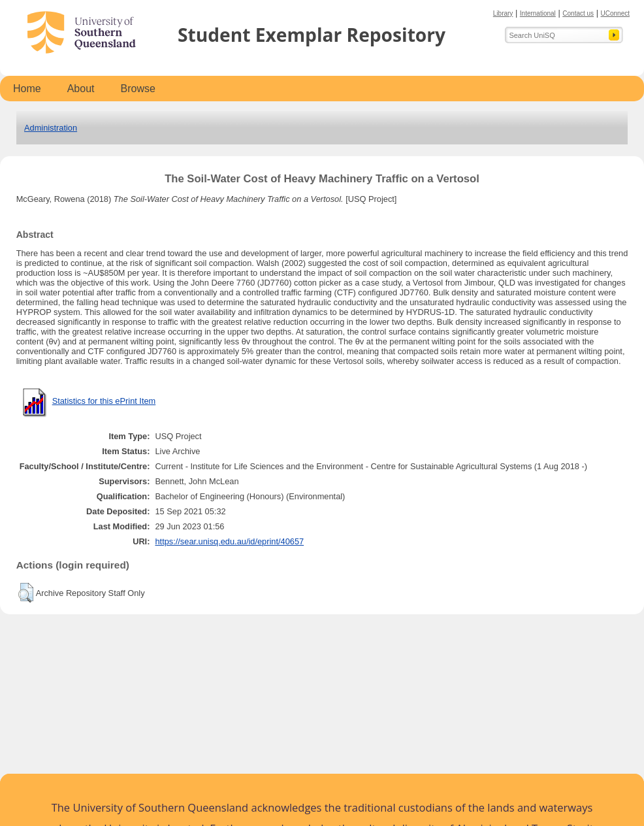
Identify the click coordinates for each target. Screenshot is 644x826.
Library (503, 13)
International (538, 13)
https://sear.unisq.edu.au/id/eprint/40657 (229, 541)
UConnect (615, 13)
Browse (138, 89)
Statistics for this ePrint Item (104, 401)
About (81, 89)
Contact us (578, 13)
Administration (51, 128)
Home (27, 89)
